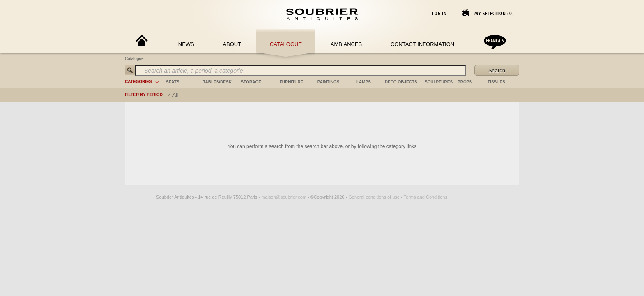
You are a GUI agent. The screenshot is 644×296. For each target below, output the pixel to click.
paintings (329, 82)
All (175, 95)
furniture (292, 82)
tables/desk (217, 82)
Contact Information (422, 44)
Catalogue (286, 44)
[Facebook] (141, 197)
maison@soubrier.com (284, 197)
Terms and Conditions (425, 197)
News (186, 44)
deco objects (401, 82)
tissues (496, 82)
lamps (364, 82)
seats (173, 82)
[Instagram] (151, 197)
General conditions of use (374, 197)
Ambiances (346, 44)
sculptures (439, 82)
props (465, 82)
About (232, 44)
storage (251, 82)
